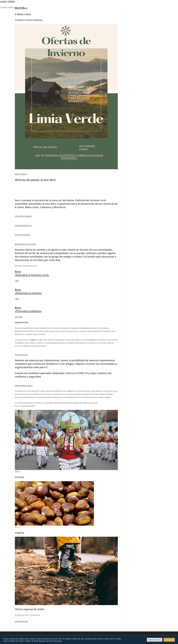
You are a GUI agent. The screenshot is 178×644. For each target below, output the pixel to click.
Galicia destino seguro (24, 385)
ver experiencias (21, 355)
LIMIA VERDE (8, 2)
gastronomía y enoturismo (26, 244)
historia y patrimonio (23, 225)
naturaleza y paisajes (23, 216)
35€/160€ (19, 317)
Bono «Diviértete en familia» (28, 291)
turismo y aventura (22, 235)
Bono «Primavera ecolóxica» (28, 309)
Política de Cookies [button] (155, 640)
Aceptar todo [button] (169, 640)
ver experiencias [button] (21, 621)
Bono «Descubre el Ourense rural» (32, 273)
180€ (17, 281)
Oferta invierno (21, 174)
